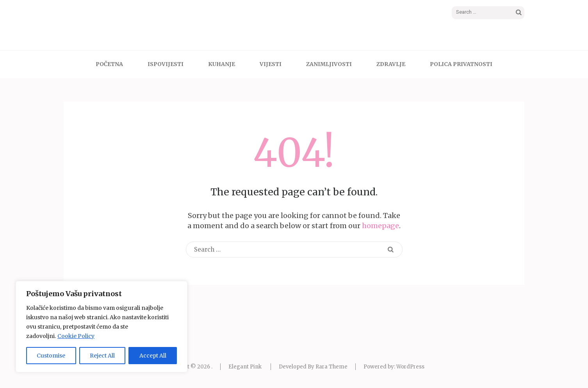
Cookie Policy (76, 336)
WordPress (410, 367)
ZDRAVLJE (391, 64)
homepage (380, 226)
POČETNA (109, 64)
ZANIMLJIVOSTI (329, 64)
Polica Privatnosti (461, 64)
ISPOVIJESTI (166, 64)
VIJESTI (271, 64)
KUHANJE (222, 64)
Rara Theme (331, 367)
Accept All (153, 356)
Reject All (102, 356)
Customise (51, 356)
